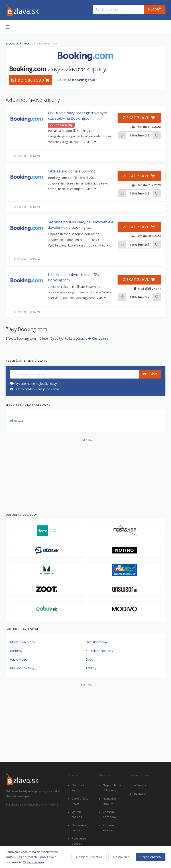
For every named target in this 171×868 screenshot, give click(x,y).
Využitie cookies (77, 814)
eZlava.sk (12, 43)
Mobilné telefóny (22, 668)
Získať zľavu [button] (139, 118)
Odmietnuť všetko (89, 857)
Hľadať (155, 9)
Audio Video (19, 659)
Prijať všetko (151, 857)
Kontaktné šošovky (99, 651)
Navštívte (76, 80)
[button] (27, 119)
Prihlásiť (150, 374)
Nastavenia (121, 857)
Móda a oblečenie (23, 642)
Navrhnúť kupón (78, 788)
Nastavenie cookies (79, 828)
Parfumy (16, 651)
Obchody (29, 43)
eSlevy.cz (16, 420)
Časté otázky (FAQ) (80, 801)
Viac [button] (92, 142)
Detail (35, 156)
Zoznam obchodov (110, 814)
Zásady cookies (34, 862)
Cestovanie (98, 338)
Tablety (91, 668)
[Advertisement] (85, 475)
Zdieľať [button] (20, 156)
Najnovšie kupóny (109, 801)
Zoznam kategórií (109, 828)
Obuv (89, 659)
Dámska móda (96, 642)
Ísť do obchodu (30, 80)
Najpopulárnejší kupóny (112, 788)
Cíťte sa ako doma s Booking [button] (72, 171)
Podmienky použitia (79, 841)
